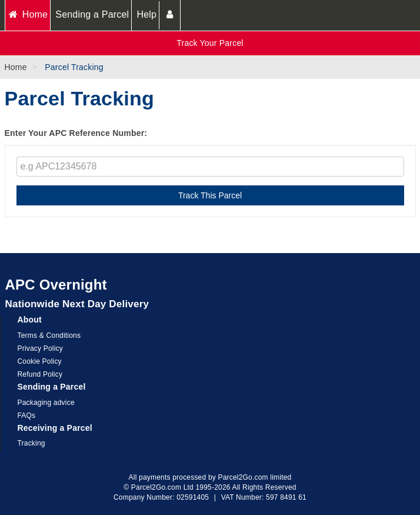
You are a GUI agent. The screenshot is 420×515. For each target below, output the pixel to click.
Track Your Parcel (210, 43)
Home (28, 14)
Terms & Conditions (49, 335)
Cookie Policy (40, 361)
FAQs (27, 416)
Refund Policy (40, 374)
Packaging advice (46, 403)
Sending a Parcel (92, 14)
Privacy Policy (40, 348)
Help (146, 14)
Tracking (31, 443)
